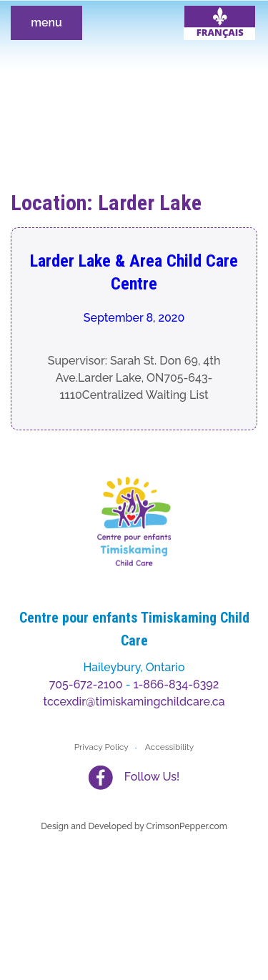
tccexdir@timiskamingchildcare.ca (134, 702)
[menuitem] (219, 23)
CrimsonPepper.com (187, 826)
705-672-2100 (86, 684)
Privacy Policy (101, 747)
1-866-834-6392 (177, 684)
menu (46, 23)
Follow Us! (152, 777)
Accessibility (170, 747)
